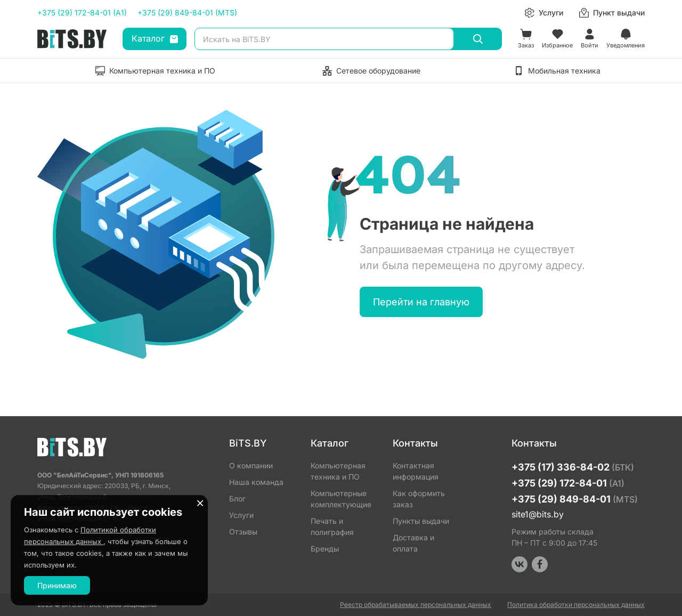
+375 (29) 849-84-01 (575, 499)
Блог (237, 499)
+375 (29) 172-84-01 (568, 483)
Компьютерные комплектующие (341, 499)
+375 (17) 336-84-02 (573, 467)
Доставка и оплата (413, 543)
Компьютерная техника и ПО (338, 471)
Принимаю (57, 585)
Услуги (241, 515)
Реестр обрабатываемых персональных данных (416, 605)
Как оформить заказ (419, 499)
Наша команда (256, 482)
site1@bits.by (538, 514)
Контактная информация (416, 471)
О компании (251, 465)
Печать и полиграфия (332, 526)
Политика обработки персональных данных (576, 605)
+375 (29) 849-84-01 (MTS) (187, 13)
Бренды (325, 549)
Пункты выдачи (421, 521)
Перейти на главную (421, 302)
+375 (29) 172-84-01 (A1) (82, 13)
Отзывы (243, 532)
